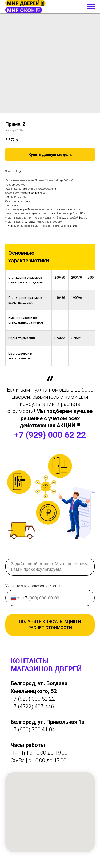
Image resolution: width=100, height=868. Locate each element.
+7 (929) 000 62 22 (50, 435)
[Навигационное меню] (91, 7)
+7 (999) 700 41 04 (33, 730)
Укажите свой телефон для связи (34, 586)
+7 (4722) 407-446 (32, 707)
